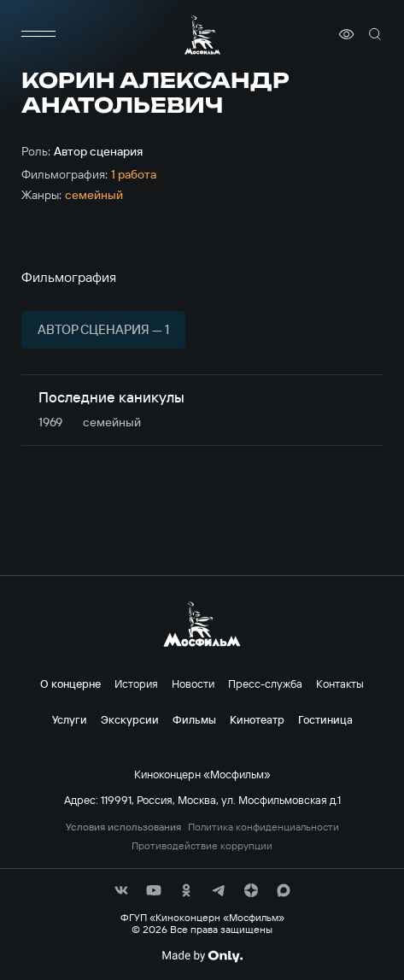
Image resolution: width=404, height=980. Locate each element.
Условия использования (123, 827)
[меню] (38, 34)
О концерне (70, 684)
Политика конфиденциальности (263, 827)
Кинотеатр (257, 719)
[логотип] (202, 35)
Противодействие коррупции (202, 846)
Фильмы (194, 719)
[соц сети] (121, 890)
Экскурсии (130, 719)
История (136, 684)
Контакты (340, 684)
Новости (193, 684)
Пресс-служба (265, 684)
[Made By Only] (202, 956)
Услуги (70, 719)
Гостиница (325, 719)
